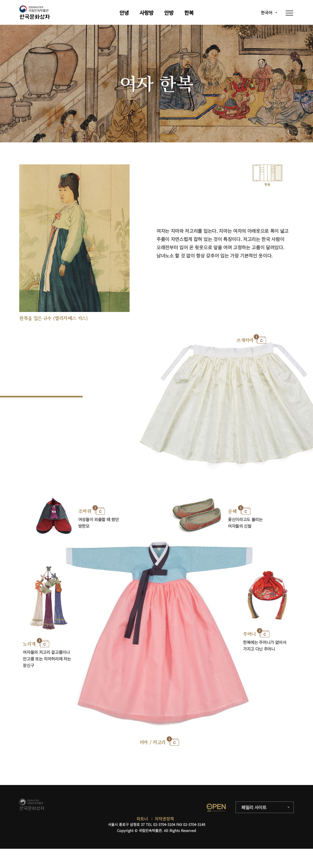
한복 (189, 13)
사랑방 (146, 13)
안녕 (124, 13)
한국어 (267, 13)
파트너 (142, 819)
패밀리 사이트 (254, 807)
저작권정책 (164, 819)
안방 (169, 13)
